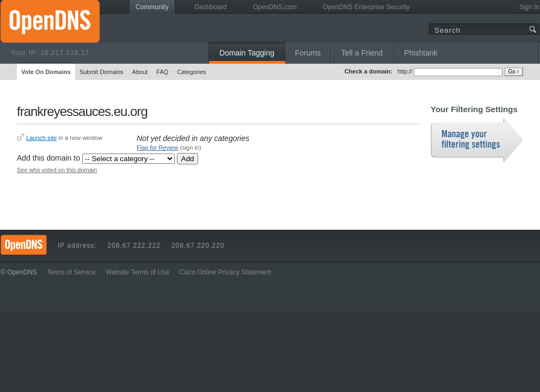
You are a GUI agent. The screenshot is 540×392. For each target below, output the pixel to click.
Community (152, 7)
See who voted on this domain (57, 170)
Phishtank (421, 53)
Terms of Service (71, 272)
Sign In (529, 7)
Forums (308, 53)
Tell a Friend (362, 53)
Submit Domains (102, 72)
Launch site (41, 138)
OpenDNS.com (275, 7)
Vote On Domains (46, 72)
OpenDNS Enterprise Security (366, 7)
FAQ (162, 72)
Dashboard (211, 7)
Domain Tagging (247, 53)
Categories (191, 72)
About (140, 72)
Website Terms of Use (137, 272)
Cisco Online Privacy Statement (225, 272)
